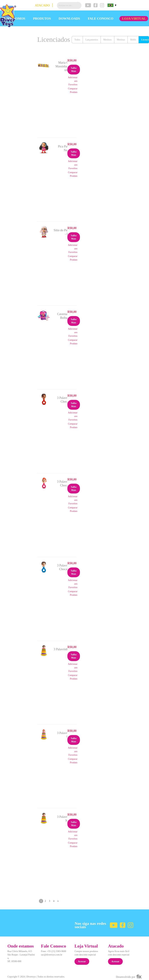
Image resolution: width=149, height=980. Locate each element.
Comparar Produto (73, 90)
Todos (77, 40)
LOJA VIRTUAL (134, 19)
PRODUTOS (42, 19)
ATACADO (42, 5)
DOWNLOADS (69, 19)
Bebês (133, 40)
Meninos (107, 40)
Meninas (121, 40)
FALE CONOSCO (101, 19)
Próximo (58, 901)
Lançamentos (92, 40)
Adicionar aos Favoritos (73, 81)
